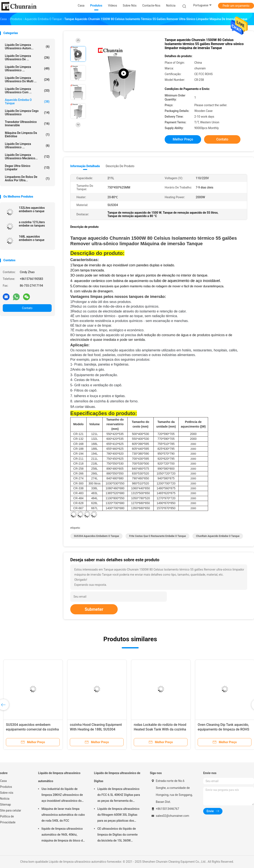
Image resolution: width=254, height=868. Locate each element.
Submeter (94, 609)
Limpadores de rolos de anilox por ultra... (27, 179)
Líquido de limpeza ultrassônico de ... (27, 58)
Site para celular (11, 810)
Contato (27, 308)
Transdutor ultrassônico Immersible (27, 124)
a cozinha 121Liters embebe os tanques (32, 224)
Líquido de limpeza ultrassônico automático (59, 777)
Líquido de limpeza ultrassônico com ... (27, 91)
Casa (3, 781)
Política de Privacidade (8, 819)
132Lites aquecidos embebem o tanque (32, 209)
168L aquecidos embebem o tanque (32, 238)
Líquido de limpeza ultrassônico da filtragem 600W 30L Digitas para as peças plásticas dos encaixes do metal (118, 815)
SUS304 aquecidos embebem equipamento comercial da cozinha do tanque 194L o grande (32, 729)
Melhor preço (183, 139)
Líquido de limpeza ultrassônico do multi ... (27, 80)
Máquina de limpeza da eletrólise (27, 135)
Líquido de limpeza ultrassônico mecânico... (27, 157)
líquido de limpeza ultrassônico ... (27, 69)
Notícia (5, 799)
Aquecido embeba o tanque (27, 102)
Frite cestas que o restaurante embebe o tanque (157, 536)
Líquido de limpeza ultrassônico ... (27, 146)
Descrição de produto (120, 166)
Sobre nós (7, 793)
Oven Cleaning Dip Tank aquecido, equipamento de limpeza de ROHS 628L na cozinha (223, 729)
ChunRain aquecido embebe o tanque (218, 536)
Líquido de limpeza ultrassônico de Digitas (117, 777)
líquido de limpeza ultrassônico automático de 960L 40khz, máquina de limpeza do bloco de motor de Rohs (63, 835)
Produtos (6, 787)
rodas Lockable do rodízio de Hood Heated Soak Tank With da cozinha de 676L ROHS (160, 729)
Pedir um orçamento (236, 6)
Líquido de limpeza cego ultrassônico (27, 113)
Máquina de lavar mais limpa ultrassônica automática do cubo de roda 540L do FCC (63, 815)
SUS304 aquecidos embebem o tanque (96, 536)
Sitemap (5, 805)
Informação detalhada (85, 166)
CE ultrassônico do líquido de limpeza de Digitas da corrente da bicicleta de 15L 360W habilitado (117, 835)
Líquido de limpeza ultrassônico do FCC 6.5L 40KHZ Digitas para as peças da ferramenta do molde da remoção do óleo (119, 795)
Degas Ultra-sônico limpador (27, 168)
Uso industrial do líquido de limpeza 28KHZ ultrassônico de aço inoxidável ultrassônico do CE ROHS (62, 795)
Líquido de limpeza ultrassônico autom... (27, 47)
